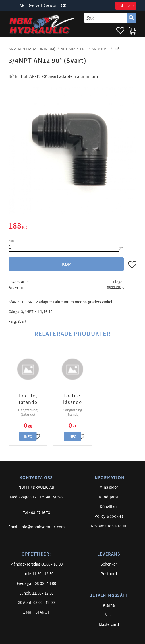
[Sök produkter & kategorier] (105, 18)
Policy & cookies (109, 516)
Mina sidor (109, 487)
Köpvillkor (109, 507)
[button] (14, 6)
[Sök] (131, 18)
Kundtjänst (109, 497)
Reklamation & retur (109, 526)
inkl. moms (126, 6)
